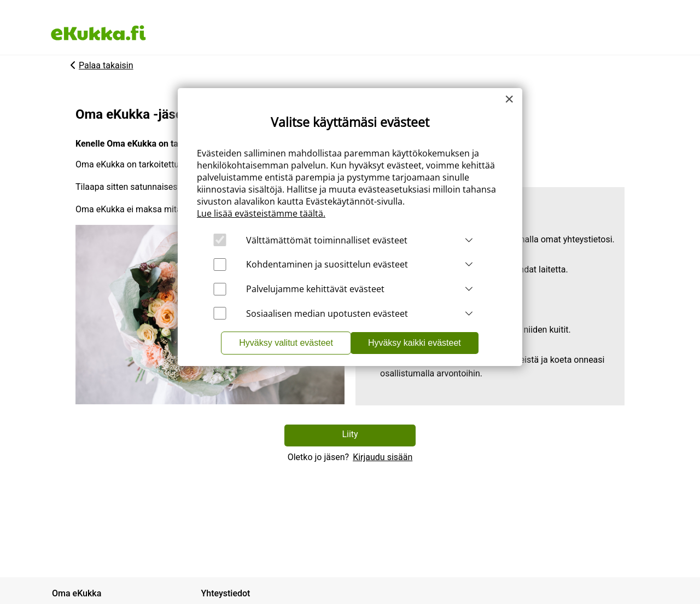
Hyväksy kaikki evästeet (415, 343)
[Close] (509, 99)
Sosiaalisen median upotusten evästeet (327, 313)
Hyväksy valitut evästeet (286, 343)
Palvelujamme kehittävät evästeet (315, 289)
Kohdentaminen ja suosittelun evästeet (327, 264)
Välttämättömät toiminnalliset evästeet (327, 240)
